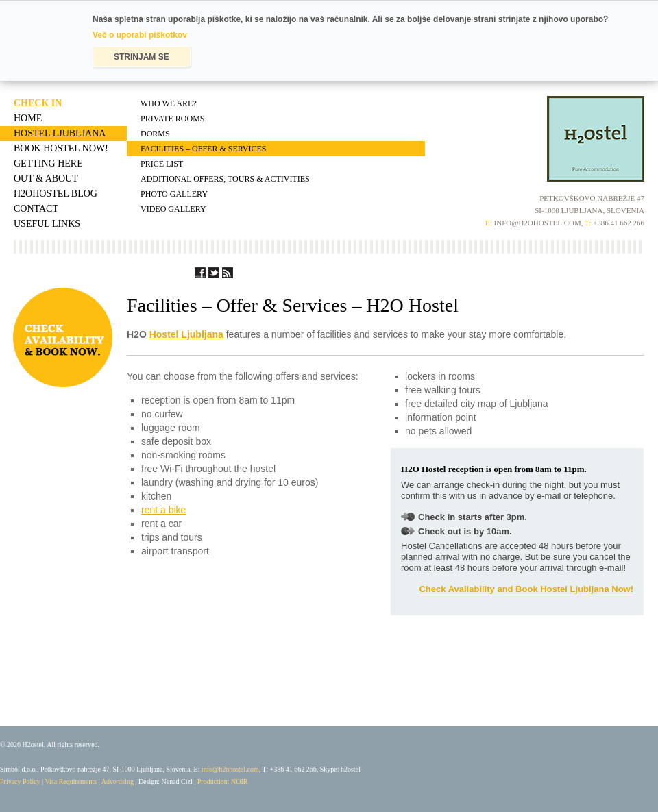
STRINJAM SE (142, 57)
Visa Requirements (71, 782)
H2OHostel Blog (56, 194)
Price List (162, 164)
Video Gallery (173, 209)
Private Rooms (172, 119)
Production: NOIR (223, 782)
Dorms (155, 134)
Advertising (118, 782)
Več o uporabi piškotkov (140, 35)
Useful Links (47, 224)
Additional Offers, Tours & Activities (225, 179)
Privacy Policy (20, 782)
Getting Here (48, 163)
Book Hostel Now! (61, 148)
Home (28, 118)
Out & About (46, 179)
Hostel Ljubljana (60, 133)
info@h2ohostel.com (230, 769)
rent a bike (163, 510)
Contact (36, 209)
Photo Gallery (174, 194)
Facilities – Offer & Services (204, 149)
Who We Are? (169, 103)
